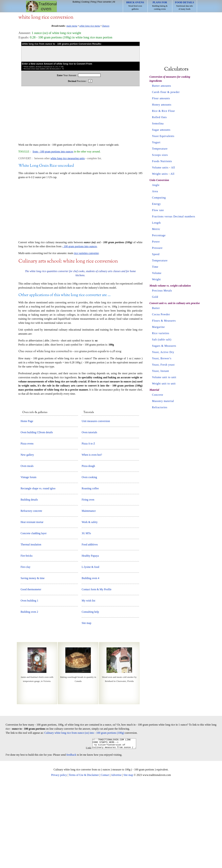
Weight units (160, 174)
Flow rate (158, 210)
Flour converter (104, 2)
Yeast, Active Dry (163, 352)
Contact (105, 860)
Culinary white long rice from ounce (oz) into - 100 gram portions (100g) (84, 816)
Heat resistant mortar (32, 605)
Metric (156, 229)
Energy (157, 204)
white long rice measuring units (68, 158)
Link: (86, 833)
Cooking (85, 2)
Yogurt (156, 142)
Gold (155, 297)
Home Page (27, 504)
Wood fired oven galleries (135, 6)
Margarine (158, 327)
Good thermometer (31, 672)
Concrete (158, 395)
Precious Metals (162, 291)
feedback (71, 840)
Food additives (90, 628)
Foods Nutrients (162, 161)
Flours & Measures (164, 321)
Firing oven (88, 583)
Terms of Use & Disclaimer (84, 860)
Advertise (116, 860)
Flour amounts (161, 98)
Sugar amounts (161, 130)
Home (41, 6)
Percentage (159, 235)
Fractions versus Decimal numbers (174, 216)
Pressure (157, 248)
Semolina (158, 123)
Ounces (106, 26)
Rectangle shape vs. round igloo (38, 571)
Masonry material (163, 401)
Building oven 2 (29, 695)
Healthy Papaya (90, 639)
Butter (156, 308)
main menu (72, 26)
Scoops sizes (160, 155)
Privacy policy (59, 860)
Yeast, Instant (161, 371)
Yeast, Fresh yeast (163, 365)
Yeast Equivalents (163, 136)
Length (156, 223)
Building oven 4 (90, 661)
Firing (93, 2)
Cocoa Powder (161, 314)
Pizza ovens (27, 527)
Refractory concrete (31, 594)
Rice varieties (161, 333)
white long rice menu (90, 26)
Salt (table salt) (162, 340)
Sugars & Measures (164, 346)
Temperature (160, 149)
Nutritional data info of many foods (185, 6)
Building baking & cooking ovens (160, 6)
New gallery (27, 538)
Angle (156, 185)
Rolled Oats (159, 117)
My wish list (88, 684)
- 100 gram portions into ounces (79, 329)
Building (76, 2)
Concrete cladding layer (34, 616)
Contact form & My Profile (97, 672)
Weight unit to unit (164, 384)
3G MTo (86, 616)
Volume (157, 273)
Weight (157, 279)
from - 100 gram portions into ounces (53, 152)
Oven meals (27, 549)
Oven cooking (89, 560)
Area (155, 191)
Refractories (160, 407)
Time (155, 267)
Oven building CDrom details (37, 515)
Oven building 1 (29, 684)
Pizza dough (88, 549)
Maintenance (89, 594)
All (114, 2)
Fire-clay (26, 650)
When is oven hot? (92, 538)
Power (156, 242)
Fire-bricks (27, 639)
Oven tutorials (89, 515)
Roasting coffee (90, 571)
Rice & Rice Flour (164, 111)
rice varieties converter (86, 336)
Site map (86, 706)
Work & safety (90, 605)
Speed (156, 254)
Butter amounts (162, 86)
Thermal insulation (31, 628)
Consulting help (90, 695)
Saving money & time (33, 661)
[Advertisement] (80, 116)
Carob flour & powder (166, 92)
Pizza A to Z (88, 527)
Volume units (160, 167)
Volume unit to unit (164, 377)
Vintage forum (28, 560)
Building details (29, 583)
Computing (159, 198)
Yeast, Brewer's (162, 358)
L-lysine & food (90, 650)
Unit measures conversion (96, 504)
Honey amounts (162, 105)
